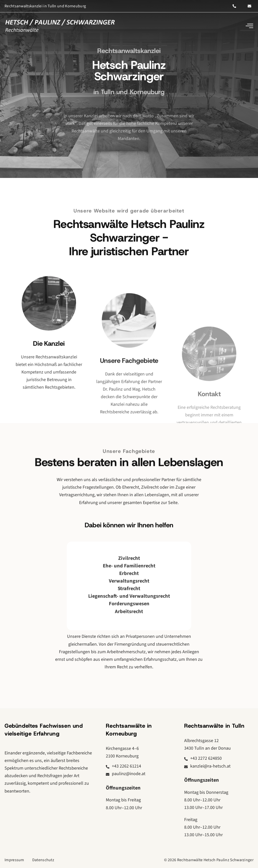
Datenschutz (43, 860)
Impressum (14, 860)
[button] (249, 26)
